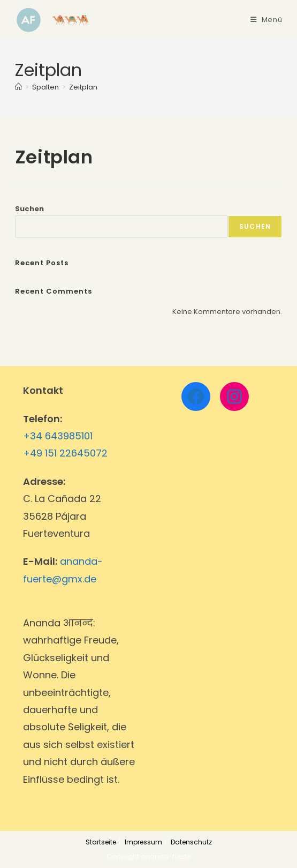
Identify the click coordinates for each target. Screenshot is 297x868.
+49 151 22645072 (65, 453)
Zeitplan (83, 87)
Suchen (29, 209)
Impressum (143, 842)
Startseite (101, 842)
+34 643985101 (58, 436)
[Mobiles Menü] (266, 20)
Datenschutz (191, 842)
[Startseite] (18, 87)
